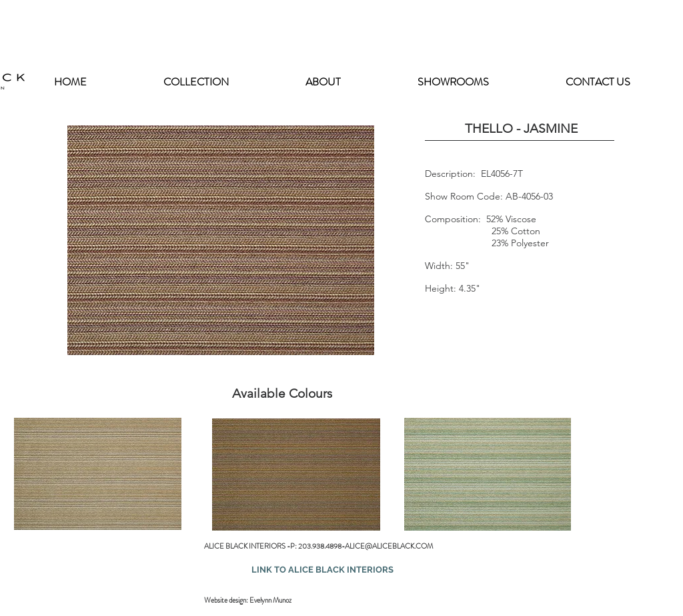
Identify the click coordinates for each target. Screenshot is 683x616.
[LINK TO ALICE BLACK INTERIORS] (322, 570)
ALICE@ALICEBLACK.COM (389, 546)
